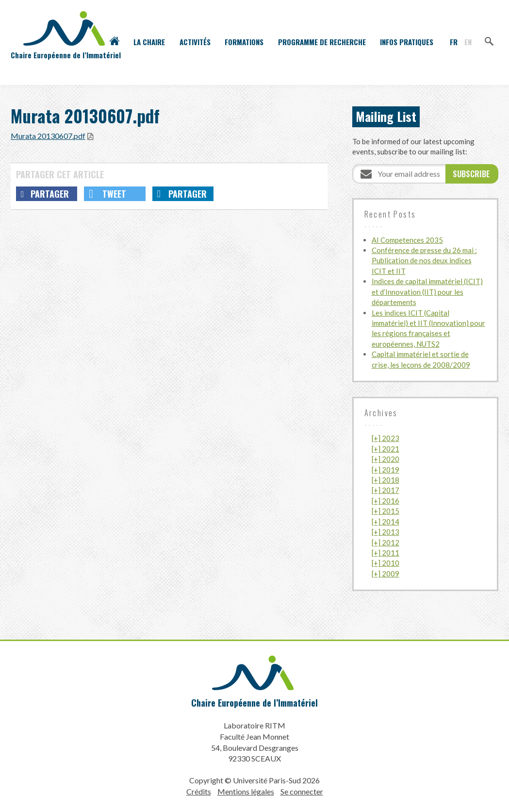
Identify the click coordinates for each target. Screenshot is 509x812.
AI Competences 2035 (407, 240)
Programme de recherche (322, 42)
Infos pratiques (407, 42)
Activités (195, 42)
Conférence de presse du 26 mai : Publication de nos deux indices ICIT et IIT (424, 261)
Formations (244, 42)
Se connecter (302, 791)
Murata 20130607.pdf (48, 136)
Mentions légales (246, 791)
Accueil (115, 42)
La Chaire (149, 42)
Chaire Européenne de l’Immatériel (254, 703)
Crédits (199, 791)
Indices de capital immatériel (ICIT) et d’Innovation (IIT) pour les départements (427, 292)
